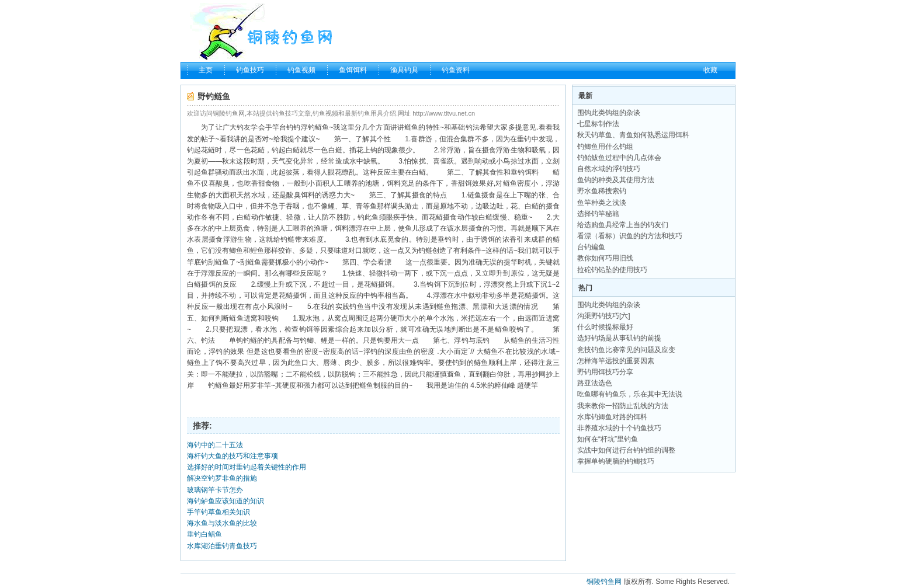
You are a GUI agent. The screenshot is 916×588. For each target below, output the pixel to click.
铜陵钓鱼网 (604, 582)
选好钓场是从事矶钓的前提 (619, 338)
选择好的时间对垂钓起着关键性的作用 (247, 467)
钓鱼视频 (301, 70)
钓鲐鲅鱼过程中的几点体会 (619, 158)
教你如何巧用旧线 (605, 258)
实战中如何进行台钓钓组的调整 (626, 450)
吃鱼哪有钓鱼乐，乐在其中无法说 (630, 394)
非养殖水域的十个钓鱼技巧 (619, 428)
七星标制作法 (598, 124)
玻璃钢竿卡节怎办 (215, 490)
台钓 (286, 127)
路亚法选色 (595, 383)
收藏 (710, 70)
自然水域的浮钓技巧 (609, 169)
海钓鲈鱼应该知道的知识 (225, 501)
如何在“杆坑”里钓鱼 (608, 439)
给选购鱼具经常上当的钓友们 (623, 225)
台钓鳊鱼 (591, 247)
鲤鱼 (257, 250)
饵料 (532, 172)
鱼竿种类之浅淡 (602, 203)
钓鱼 (357, 307)
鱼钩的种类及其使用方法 (616, 180)
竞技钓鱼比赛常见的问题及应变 (626, 350)
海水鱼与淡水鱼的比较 (222, 523)
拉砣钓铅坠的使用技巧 (612, 270)
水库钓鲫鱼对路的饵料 (612, 417)
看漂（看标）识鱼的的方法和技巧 (630, 236)
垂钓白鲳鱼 (204, 534)
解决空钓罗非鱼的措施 (222, 478)
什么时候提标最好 (605, 327)
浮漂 (208, 273)
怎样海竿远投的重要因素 (616, 361)
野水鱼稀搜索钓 (602, 191)
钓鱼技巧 (250, 70)
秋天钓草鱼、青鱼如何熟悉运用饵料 (633, 135)
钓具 (271, 340)
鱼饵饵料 (353, 70)
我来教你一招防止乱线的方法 (623, 406)
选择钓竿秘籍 (598, 214)
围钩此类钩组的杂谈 (609, 113)
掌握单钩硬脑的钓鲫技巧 (616, 461)
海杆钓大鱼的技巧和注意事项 (233, 456)
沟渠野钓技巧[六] (604, 316)
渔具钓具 (404, 70)
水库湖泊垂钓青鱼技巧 (222, 546)
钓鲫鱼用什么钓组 (605, 147)
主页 (206, 70)
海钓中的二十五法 (215, 445)
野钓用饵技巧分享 (605, 372)
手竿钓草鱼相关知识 (218, 512)
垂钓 (524, 139)
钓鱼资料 (456, 70)
